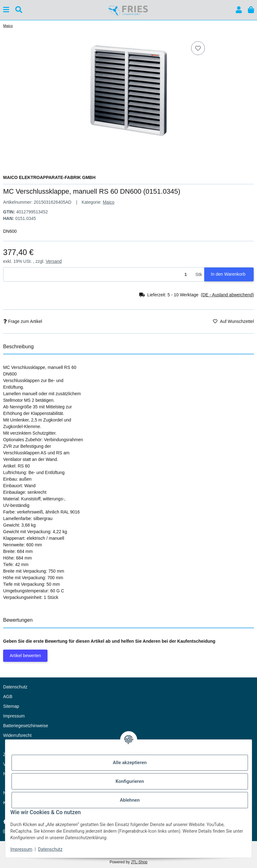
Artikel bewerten (25, 656)
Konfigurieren (130, 781)
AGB (8, 697)
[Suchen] (19, 10)
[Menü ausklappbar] (6, 10)
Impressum (21, 849)
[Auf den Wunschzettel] (198, 48)
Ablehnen (130, 800)
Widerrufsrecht (17, 735)
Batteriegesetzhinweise (26, 726)
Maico (109, 202)
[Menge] (98, 275)
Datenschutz (50, 849)
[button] (239, 10)
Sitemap (11, 706)
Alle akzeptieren (130, 763)
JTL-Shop (139, 862)
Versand (54, 261)
